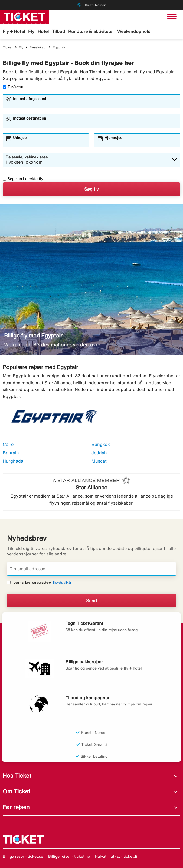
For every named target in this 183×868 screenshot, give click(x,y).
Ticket (8, 47)
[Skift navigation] (172, 16)
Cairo (8, 444)
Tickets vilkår (62, 582)
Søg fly (91, 189)
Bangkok (101, 444)
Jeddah (99, 453)
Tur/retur (13, 87)
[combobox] (95, 104)
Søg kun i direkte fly (23, 179)
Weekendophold (134, 31)
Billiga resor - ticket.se (23, 856)
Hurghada (13, 461)
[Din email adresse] (91, 569)
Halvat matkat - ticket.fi (116, 856)
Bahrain (11, 453)
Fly (31, 31)
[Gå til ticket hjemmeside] (24, 16)
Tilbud (58, 31)
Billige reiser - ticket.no (69, 856)
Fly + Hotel (14, 31)
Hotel (43, 31)
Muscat (99, 461)
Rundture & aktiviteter (91, 31)
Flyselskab (38, 47)
